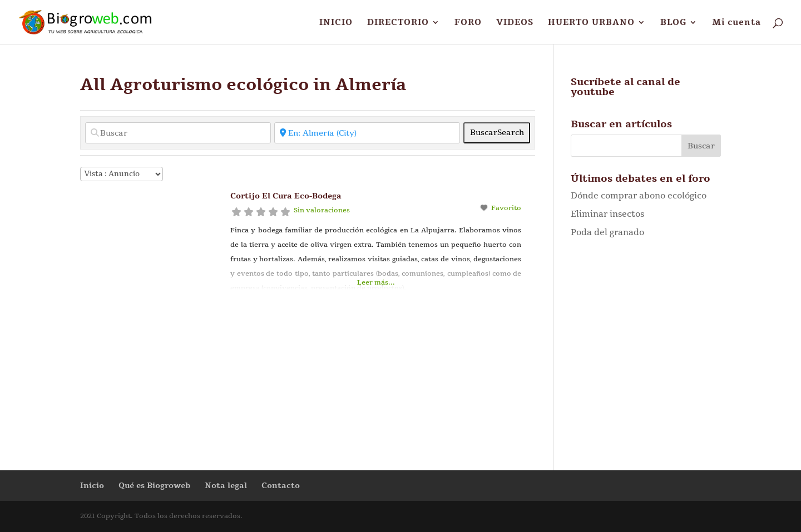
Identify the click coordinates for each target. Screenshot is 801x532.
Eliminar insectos (607, 214)
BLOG (673, 23)
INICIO (336, 23)
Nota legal (226, 486)
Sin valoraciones (322, 210)
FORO (468, 23)
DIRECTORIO (398, 23)
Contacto (281, 486)
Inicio (92, 486)
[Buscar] (178, 133)
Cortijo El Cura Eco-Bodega (286, 196)
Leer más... (376, 282)
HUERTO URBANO (591, 23)
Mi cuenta (736, 23)
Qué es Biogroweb (154, 486)
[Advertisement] (646, 347)
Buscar (497, 133)
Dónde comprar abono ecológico (639, 196)
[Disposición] (122, 174)
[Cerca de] (367, 133)
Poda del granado (607, 232)
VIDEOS (515, 23)
